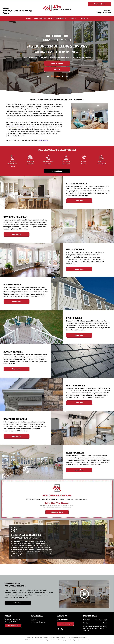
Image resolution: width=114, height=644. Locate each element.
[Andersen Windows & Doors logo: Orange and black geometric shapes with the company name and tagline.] (92, 570)
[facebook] (58, 630)
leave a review (48, 552)
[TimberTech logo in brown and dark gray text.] (57, 570)
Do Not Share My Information (42, 638)
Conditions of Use (55, 638)
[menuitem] (28, 19)
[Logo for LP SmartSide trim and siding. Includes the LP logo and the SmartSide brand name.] (22, 570)
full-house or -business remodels (20, 127)
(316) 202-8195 (103, 13)
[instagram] (62, 630)
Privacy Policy (30, 638)
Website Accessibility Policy (81, 638)
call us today (44, 140)
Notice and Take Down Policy (66, 638)
